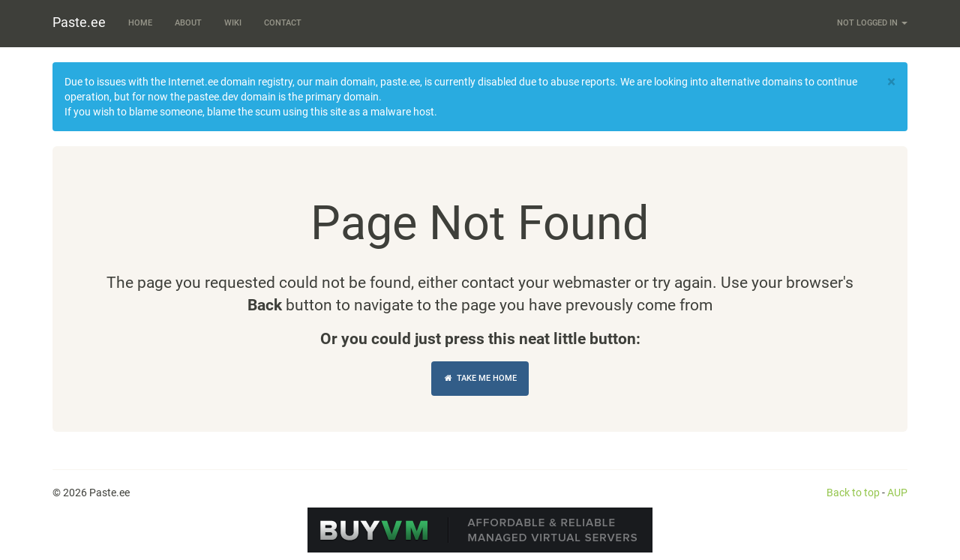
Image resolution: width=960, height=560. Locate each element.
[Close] (891, 82)
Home (140, 23)
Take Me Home (480, 378)
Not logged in (872, 23)
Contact (283, 23)
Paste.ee (79, 22)
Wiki (233, 23)
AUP (897, 493)
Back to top (853, 493)
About (188, 23)
